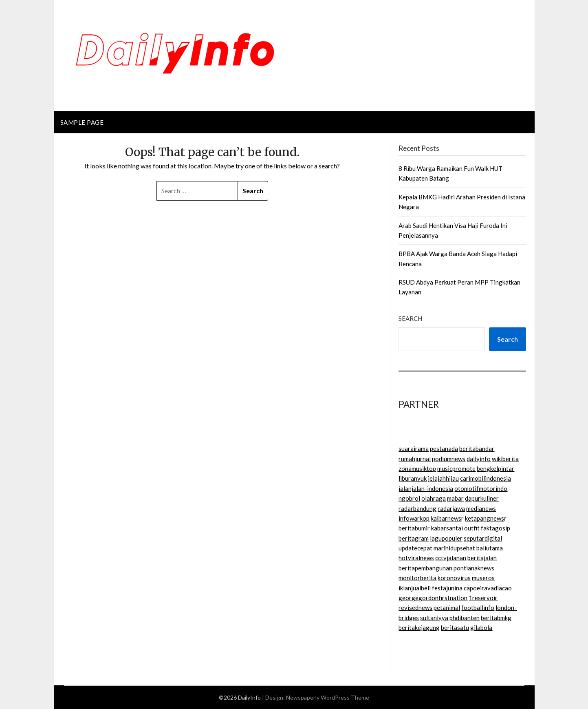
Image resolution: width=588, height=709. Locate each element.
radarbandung (417, 508)
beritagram (414, 538)
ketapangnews (484, 518)
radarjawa (451, 508)
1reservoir (483, 598)
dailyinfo (479, 459)
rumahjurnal (415, 459)
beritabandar (477, 448)
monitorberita (417, 578)
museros (483, 578)
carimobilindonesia (486, 478)
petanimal (447, 607)
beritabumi (413, 528)
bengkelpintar (496, 468)
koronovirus (454, 578)
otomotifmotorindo (481, 488)
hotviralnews (416, 558)
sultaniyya (434, 618)
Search (410, 318)
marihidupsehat (454, 548)
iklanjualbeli (415, 588)
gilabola (481, 627)
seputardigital (483, 538)
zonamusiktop (417, 468)
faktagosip (496, 528)
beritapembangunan (425, 568)
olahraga (434, 498)
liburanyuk (413, 478)
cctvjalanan (451, 558)
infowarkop (414, 518)
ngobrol (409, 498)
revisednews (415, 607)
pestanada (444, 448)
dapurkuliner (482, 498)
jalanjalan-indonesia (426, 488)
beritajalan (482, 558)
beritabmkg (496, 618)
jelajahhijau (443, 478)
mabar (455, 498)
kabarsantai (447, 528)
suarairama (414, 448)
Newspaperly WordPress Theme (328, 697)
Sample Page (82, 122)
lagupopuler (446, 538)
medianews (481, 508)
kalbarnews (446, 518)
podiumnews (449, 459)
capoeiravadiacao (488, 588)
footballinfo (478, 607)
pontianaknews (474, 568)
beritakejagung (419, 627)
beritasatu (455, 627)
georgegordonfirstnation (433, 598)
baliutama (490, 548)
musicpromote (456, 468)
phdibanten (465, 618)
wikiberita (505, 459)
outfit (472, 528)
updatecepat (415, 548)
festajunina (447, 588)
